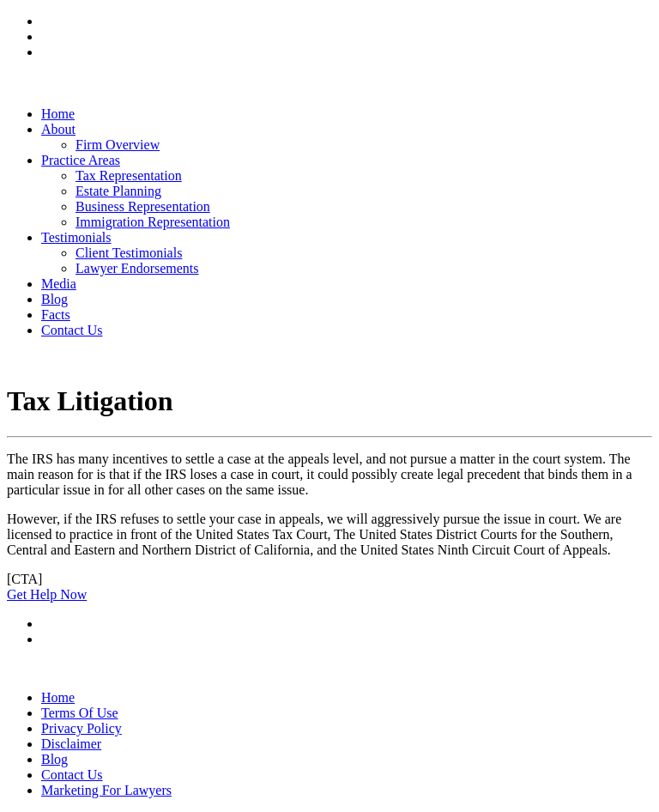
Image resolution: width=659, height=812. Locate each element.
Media (59, 284)
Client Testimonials (129, 253)
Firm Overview (118, 145)
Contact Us (72, 330)
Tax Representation (129, 176)
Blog (54, 299)
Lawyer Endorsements (137, 268)
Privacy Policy (82, 728)
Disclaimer (71, 744)
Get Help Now (47, 594)
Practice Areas (81, 160)
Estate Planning (118, 191)
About (58, 129)
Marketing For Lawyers (106, 790)
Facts (56, 315)
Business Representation (143, 206)
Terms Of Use (80, 713)
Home (58, 114)
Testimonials (76, 237)
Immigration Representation (153, 222)
